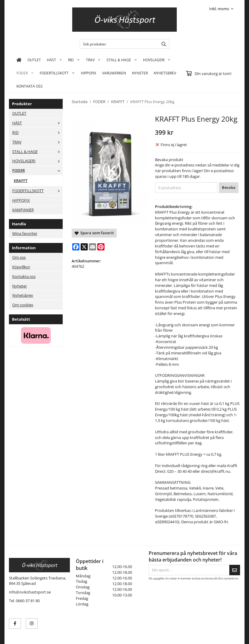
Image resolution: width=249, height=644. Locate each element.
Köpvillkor (21, 267)
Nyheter (140, 73)
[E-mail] (93, 247)
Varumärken (114, 73)
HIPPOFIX (89, 73)
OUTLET (34, 60)
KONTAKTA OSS (30, 86)
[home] (19, 60)
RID (74, 60)
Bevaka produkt (169, 160)
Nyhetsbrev (165, 73)
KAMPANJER (23, 210)
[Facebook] (76, 247)
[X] (84, 247)
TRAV (93, 60)
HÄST (54, 60)
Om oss (19, 257)
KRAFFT (21, 180)
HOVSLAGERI (157, 60)
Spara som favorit (94, 233)
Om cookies (23, 305)
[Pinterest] (101, 247)
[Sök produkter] (118, 44)
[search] (162, 44)
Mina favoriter (25, 233)
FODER (25, 73)
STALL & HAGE (122, 60)
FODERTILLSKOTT (57, 73)
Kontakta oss (24, 276)
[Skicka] (235, 570)
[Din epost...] (189, 570)
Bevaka (229, 187)
